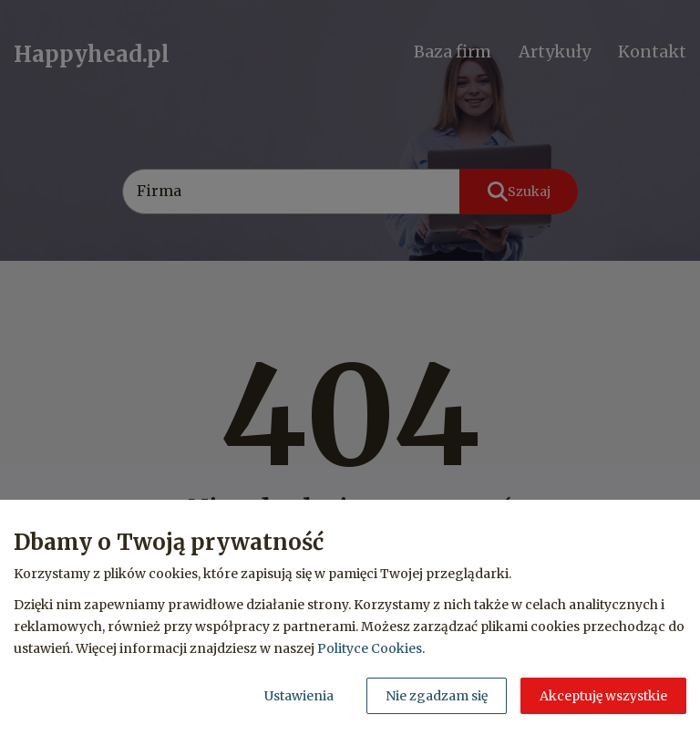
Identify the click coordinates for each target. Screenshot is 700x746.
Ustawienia (299, 696)
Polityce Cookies (370, 648)
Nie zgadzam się (437, 696)
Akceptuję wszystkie (603, 696)
